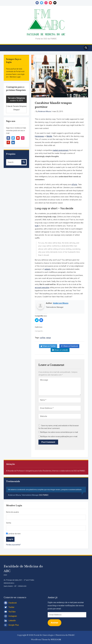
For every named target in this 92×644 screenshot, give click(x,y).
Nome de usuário (13, 512)
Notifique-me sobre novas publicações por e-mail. (59, 436)
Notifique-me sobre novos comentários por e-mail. (59, 432)
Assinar (55, 623)
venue (48, 338)
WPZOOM (56, 640)
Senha (9, 523)
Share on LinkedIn (61, 350)
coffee (43, 338)
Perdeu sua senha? (13, 545)
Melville (49, 136)
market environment (60, 150)
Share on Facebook (71, 346)
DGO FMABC (44, 495)
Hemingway (39, 136)
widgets (47, 269)
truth (37, 226)
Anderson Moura (45, 111)
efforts (74, 184)
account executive (42, 288)
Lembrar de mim (13, 534)
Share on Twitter (49, 346)
